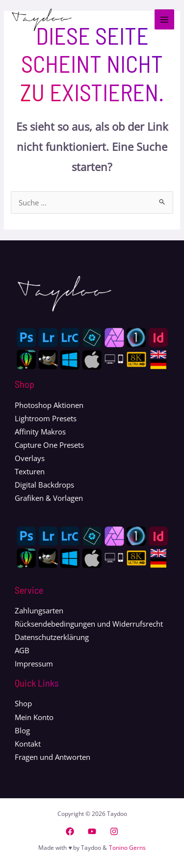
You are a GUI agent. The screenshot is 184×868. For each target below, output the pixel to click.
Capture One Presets (49, 445)
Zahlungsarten (39, 610)
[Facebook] (70, 831)
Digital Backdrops (44, 485)
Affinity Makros (40, 432)
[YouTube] (92, 831)
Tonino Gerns (127, 847)
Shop (23, 703)
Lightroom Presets (46, 418)
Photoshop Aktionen (49, 405)
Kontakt (28, 744)
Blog (22, 730)
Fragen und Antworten (53, 757)
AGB (22, 650)
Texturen (30, 471)
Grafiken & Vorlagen (49, 498)
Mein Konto (34, 717)
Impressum (34, 664)
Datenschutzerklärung (52, 637)
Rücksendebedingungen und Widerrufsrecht (89, 624)
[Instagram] (114, 831)
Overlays (30, 458)
